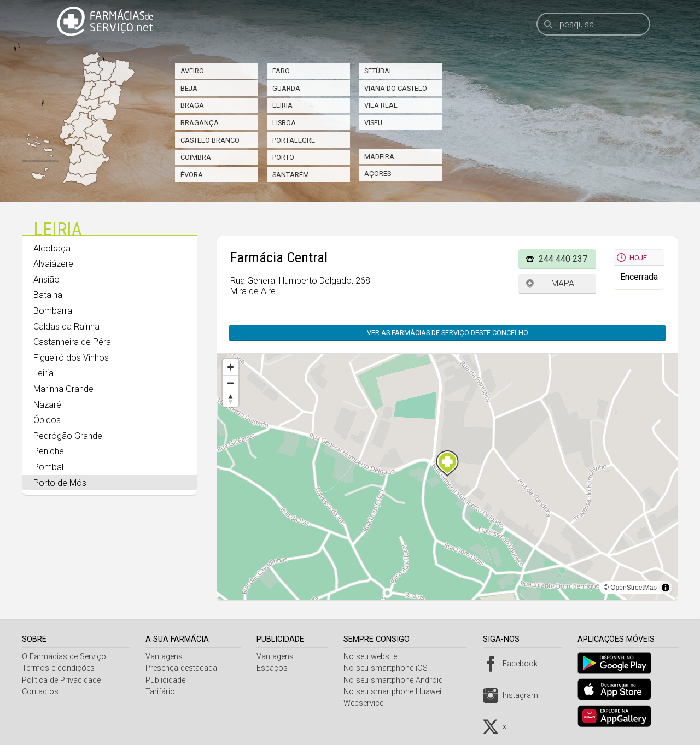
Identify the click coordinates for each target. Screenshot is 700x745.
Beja (189, 88)
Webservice (368, 703)
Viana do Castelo (396, 88)
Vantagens (166, 657)
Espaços (275, 668)
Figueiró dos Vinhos (71, 358)
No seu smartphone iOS (390, 668)
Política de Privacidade (61, 680)
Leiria (282, 105)
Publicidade (167, 680)
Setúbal (379, 71)
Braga (192, 105)
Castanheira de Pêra (72, 342)
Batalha (48, 295)
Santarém (291, 175)
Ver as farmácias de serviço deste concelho (448, 333)
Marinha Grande (63, 389)
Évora (192, 175)
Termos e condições (58, 668)
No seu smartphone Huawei (397, 692)
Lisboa (284, 123)
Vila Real (381, 105)
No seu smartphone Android (398, 680)
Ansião (46, 280)
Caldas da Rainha (66, 327)
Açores (378, 174)
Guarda (286, 88)
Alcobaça (52, 248)
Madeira (379, 157)
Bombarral (54, 311)
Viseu (373, 123)
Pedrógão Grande (68, 436)
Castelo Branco (210, 140)
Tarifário (162, 692)
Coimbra (196, 157)
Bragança (200, 123)
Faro (281, 71)
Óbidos (47, 420)
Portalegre (294, 140)
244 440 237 (563, 259)
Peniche (49, 451)
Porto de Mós (60, 483)
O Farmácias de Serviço (64, 657)
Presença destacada (183, 668)
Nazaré (47, 405)
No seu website (375, 657)
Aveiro (192, 71)
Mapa (563, 283)
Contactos (40, 692)
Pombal (48, 467)
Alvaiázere (53, 264)
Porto (283, 157)
